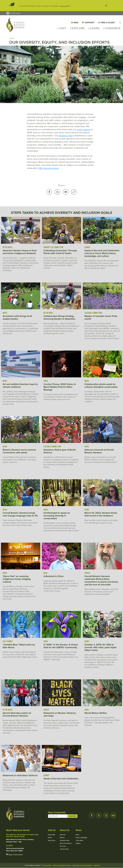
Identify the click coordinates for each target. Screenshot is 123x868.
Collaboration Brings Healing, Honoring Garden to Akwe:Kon (59, 318)
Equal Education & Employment (82, 866)
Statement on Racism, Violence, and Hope (60, 715)
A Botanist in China (53, 576)
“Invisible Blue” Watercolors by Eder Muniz (19, 646)
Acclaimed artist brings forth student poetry (17, 318)
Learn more (64, 6)
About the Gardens (66, 843)
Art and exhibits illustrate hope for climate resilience (20, 386)
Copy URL (74, 192)
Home (12, 38)
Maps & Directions (15, 855)
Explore (78, 28)
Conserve (113, 28)
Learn (95, 28)
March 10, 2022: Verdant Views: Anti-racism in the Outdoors (101, 514)
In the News (80, 841)
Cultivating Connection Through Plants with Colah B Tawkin (60, 252)
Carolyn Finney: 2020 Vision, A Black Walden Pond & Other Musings (60, 387)
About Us (63, 835)
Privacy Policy (47, 866)
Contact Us (97, 866)
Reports (78, 843)
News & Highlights (82, 838)
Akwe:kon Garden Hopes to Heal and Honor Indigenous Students (20, 252)
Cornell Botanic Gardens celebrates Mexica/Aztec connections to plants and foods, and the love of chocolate (101, 581)
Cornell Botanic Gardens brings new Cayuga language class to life (20, 514)
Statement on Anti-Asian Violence (20, 776)
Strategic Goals (65, 841)
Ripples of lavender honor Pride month (101, 318)
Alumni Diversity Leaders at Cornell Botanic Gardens (17, 715)
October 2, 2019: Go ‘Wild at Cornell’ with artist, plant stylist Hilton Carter (100, 648)
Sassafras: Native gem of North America (60, 451)
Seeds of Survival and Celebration (61, 779)
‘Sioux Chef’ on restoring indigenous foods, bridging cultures (17, 579)
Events (50, 838)
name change (84, 130)
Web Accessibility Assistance (62, 866)
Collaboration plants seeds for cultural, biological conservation (101, 386)
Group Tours (52, 841)
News (78, 835)
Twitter (57, 192)
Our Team (63, 846)
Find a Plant (108, 23)
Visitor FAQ (51, 835)
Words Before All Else (96, 713)
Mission (62, 838)
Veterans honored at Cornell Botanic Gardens (99, 451)
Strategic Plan (66, 136)
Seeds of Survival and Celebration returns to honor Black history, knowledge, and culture (102, 253)
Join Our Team (64, 849)
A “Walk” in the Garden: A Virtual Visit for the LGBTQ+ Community (61, 646)
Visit (63, 28)
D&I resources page (49, 168)
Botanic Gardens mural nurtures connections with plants (19, 451)
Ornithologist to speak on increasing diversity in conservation (57, 516)
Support (90, 23)
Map (76, 23)
